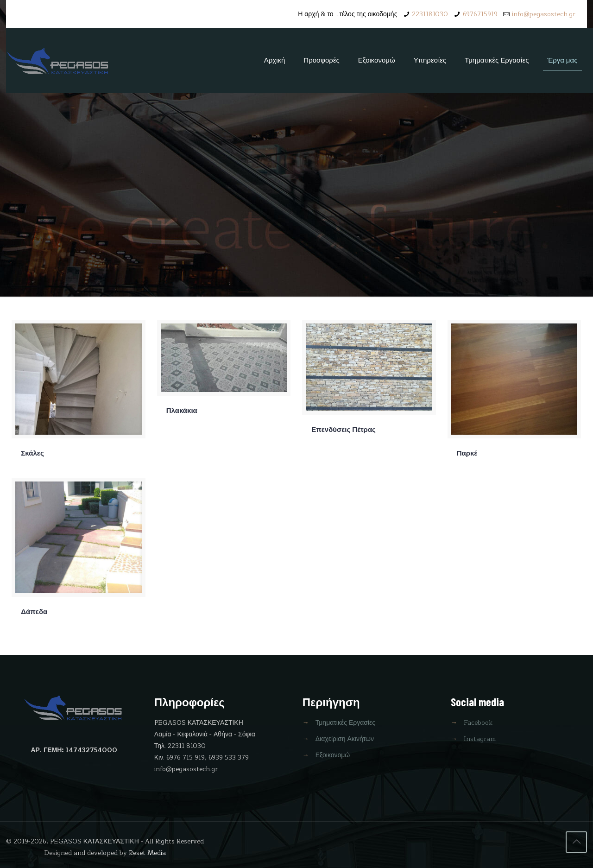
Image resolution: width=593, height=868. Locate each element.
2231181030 (430, 14)
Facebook (478, 723)
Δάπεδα (34, 612)
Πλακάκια (182, 411)
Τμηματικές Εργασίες (345, 723)
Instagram (480, 739)
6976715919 (480, 14)
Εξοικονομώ (333, 755)
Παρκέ (467, 453)
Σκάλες (32, 453)
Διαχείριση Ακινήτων (345, 739)
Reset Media (147, 853)
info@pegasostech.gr (544, 14)
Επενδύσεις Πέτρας (344, 430)
